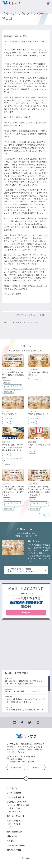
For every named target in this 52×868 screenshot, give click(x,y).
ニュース (7, 382)
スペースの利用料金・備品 (20, 805)
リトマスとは (12, 788)
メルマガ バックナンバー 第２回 (32, 315)
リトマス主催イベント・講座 (12, 387)
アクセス (36, 767)
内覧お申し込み (14, 812)
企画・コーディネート (16, 816)
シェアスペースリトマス (16, 802)
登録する (26, 612)
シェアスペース (35, 379)
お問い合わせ (16, 767)
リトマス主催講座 (14, 793)
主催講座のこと (9, 392)
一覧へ (44, 515)
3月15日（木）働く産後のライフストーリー (23, 691)
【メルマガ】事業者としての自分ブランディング (25, 710)
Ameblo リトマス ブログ (17, 673)
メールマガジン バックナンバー (22, 322)
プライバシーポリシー (16, 846)
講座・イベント (14, 824)
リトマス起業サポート (16, 797)
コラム (11, 827)
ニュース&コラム (13, 821)
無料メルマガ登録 (14, 850)
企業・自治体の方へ (15, 832)
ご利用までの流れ (15, 808)
